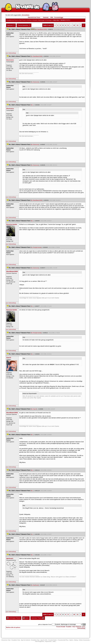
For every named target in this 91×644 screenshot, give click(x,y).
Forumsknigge (59, 17)
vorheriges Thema (14, 618)
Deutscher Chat (6, 640)
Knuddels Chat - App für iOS (39, 640)
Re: (32, 105)
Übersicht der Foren (34, 17)
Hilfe (52, 17)
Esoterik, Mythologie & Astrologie (42, 20)
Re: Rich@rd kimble (36, 247)
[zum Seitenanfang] (11, 53)
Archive (29, 20)
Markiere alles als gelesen (13, 627)
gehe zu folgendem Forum (45, 624)
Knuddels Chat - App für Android (21, 640)
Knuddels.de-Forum (12, 20)
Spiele (71, 640)
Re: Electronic (35, 82)
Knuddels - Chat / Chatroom (74, 627)
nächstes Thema (38, 618)
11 (77, 25)
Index (26, 618)
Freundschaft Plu (63, 640)
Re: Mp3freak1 (35, 585)
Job (54, 641)
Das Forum (22, 20)
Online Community (84, 640)
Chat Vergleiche (40, 641)
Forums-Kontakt (61, 627)
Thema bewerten (24, 25)
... (71, 25)
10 (74, 25)
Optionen (11, 25)
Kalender (46, 17)
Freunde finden (52, 640)
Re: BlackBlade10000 (41, 29)
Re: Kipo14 (34, 409)
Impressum (48, 641)
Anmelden (25, 15)
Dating (76, 640)
